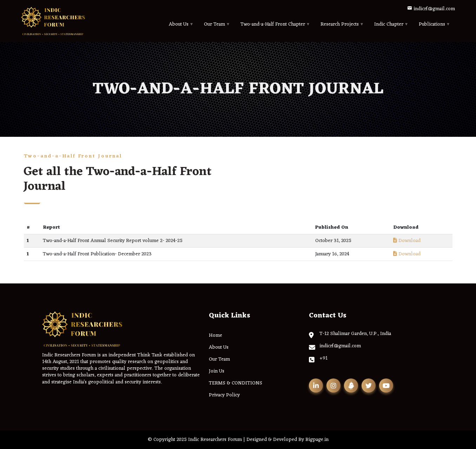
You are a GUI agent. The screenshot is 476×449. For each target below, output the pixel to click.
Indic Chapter (389, 24)
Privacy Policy (224, 395)
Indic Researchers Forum (215, 440)
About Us (179, 24)
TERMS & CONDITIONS (236, 383)
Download (407, 241)
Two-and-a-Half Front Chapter (273, 24)
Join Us (217, 371)
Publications (432, 24)
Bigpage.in (317, 440)
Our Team (214, 24)
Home (216, 336)
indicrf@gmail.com (431, 9)
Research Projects (340, 24)
